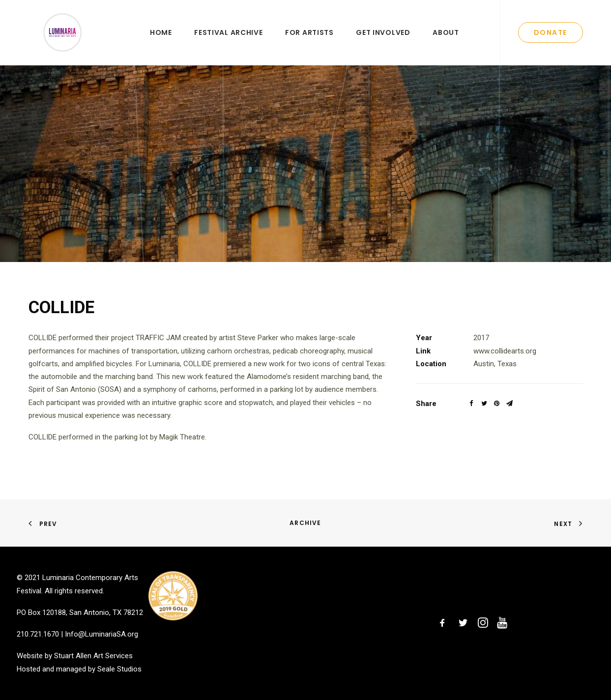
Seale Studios (119, 669)
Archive (305, 523)
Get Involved (383, 43)
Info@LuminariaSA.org (102, 634)
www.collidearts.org (505, 371)
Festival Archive (228, 43)
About (446, 43)
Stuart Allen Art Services (93, 656)
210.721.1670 (38, 634)
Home (161, 43)
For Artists (309, 43)
